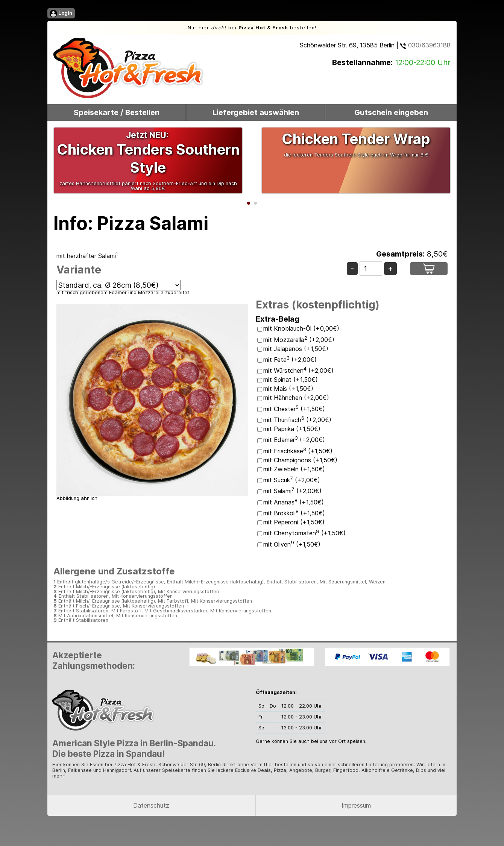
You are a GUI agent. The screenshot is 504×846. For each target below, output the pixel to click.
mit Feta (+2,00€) (290, 360)
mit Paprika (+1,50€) (292, 429)
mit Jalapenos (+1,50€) (296, 349)
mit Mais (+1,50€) (288, 389)
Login (61, 14)
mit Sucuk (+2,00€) (292, 480)
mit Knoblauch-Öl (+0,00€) (301, 328)
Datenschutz (151, 805)
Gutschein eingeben (391, 112)
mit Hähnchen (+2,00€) (296, 398)
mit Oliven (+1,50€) (292, 544)
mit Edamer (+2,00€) (294, 440)
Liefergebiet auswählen (256, 112)
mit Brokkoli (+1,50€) (294, 513)
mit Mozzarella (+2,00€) (299, 340)
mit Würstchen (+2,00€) (298, 371)
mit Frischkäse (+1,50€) (298, 451)
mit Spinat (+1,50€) (291, 380)
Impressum (356, 805)
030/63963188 (425, 45)
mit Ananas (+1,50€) (294, 502)
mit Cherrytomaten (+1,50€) (304, 533)
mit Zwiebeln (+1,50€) (294, 469)
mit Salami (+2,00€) (292, 491)
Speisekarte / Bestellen (117, 112)
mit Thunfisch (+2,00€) (297, 420)
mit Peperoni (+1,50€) (294, 522)
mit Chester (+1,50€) (294, 409)
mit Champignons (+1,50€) (300, 460)
